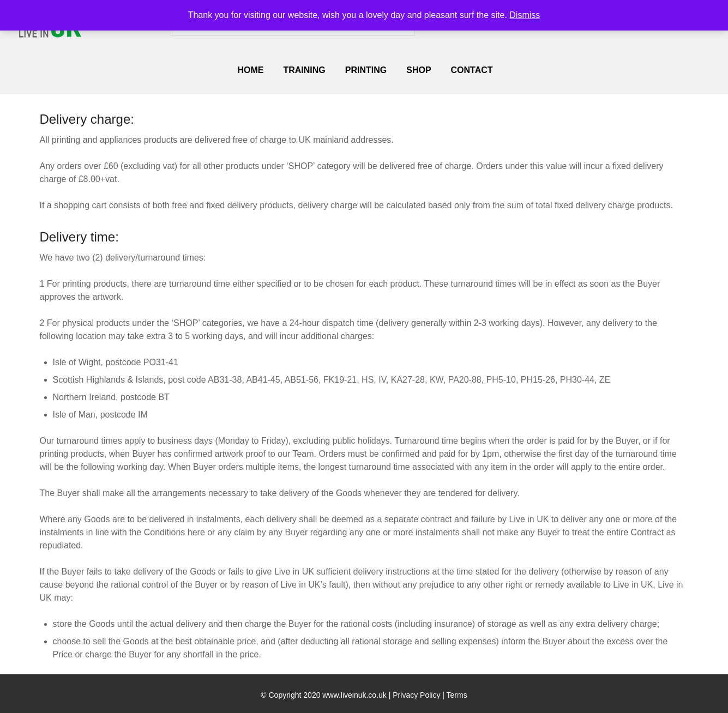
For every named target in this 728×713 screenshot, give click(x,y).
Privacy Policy (416, 695)
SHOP (419, 70)
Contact (472, 70)
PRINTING (366, 70)
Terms (457, 695)
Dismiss (525, 15)
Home (250, 70)
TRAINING (304, 70)
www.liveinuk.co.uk (354, 695)
